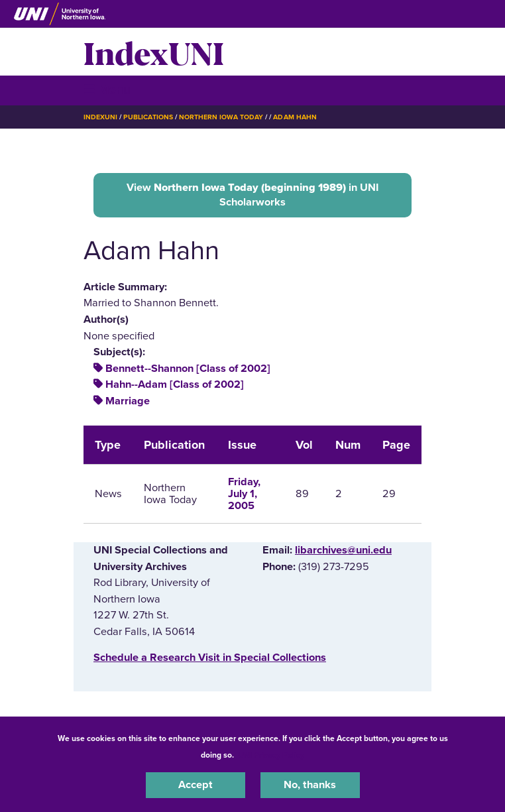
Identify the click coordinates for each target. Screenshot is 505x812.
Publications (148, 117)
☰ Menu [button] (107, 90)
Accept (196, 785)
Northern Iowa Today (221, 117)
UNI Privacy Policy (271, 755)
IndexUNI (154, 52)
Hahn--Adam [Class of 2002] (175, 384)
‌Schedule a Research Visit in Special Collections (210, 658)
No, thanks (310, 785)
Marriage (128, 401)
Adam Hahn (295, 117)
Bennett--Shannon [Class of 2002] (188, 369)
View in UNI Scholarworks (252, 195)
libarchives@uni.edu (343, 550)
